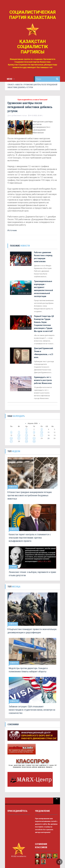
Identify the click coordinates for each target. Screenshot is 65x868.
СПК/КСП (11, 85)
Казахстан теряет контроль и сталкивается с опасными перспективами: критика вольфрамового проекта (30, 538)
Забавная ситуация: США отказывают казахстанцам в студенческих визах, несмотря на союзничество (32, 710)
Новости (19, 85)
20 (11, 438)
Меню (11, 79)
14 (19, 435)
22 (26, 438)
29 (26, 441)
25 (48, 438)
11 (48, 432)
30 (34, 441)
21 (19, 438)
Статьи (13, 567)
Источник (12, 230)
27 (11, 441)
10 (42, 432)
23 (34, 438)
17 (42, 435)
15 (26, 435)
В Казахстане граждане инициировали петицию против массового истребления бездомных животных (30, 495)
